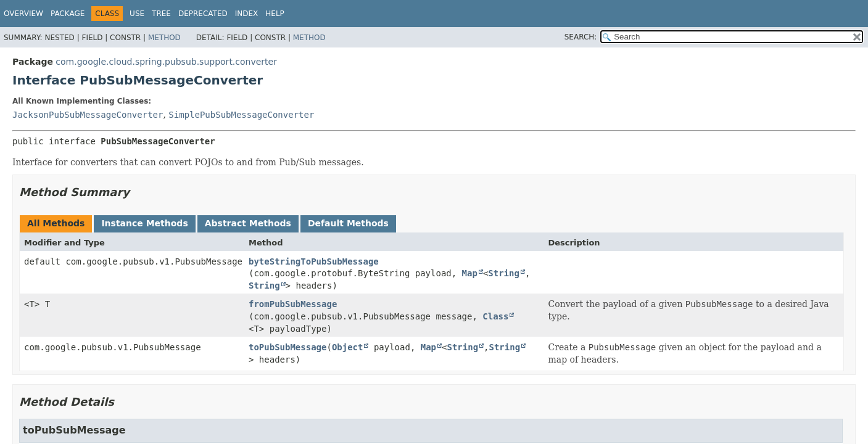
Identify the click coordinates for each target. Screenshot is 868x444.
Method (164, 38)
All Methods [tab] (56, 223)
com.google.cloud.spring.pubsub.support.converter (166, 62)
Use (137, 14)
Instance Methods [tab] (144, 223)
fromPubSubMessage (293, 304)
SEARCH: (581, 37)
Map (470, 273)
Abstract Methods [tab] (248, 223)
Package (68, 14)
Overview (23, 14)
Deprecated (203, 14)
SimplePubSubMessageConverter (241, 115)
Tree (161, 14)
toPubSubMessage (287, 347)
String (504, 273)
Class (495, 316)
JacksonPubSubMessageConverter (88, 115)
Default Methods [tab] (348, 223)
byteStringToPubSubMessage (314, 261)
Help (275, 14)
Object (348, 347)
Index (247, 14)
